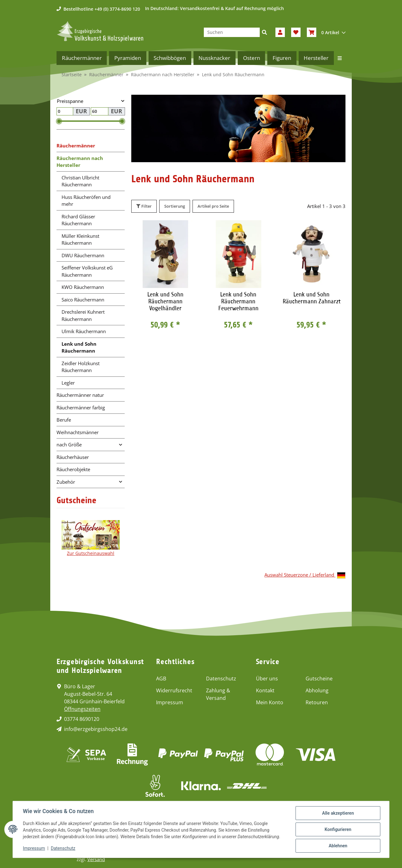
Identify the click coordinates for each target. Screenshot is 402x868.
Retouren (317, 702)
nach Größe (69, 445)
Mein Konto (270, 702)
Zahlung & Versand (218, 694)
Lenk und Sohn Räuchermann (79, 347)
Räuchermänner (76, 146)
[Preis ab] (65, 111)
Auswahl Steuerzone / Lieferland (305, 575)
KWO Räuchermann (83, 287)
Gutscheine (319, 679)
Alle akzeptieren (338, 813)
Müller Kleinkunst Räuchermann (80, 240)
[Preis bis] (100, 111)
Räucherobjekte (73, 469)
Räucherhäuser (73, 457)
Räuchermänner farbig (81, 407)
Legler (68, 383)
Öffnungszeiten (82, 709)
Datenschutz (221, 679)
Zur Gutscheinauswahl (91, 553)
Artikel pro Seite (213, 206)
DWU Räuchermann (83, 255)
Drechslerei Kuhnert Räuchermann (83, 315)
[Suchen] (232, 32)
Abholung (317, 690)
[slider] (59, 121)
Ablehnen (338, 846)
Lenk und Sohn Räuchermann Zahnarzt (312, 298)
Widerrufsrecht (174, 690)
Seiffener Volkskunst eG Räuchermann (87, 271)
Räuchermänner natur (80, 395)
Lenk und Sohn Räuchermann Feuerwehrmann (238, 301)
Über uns (267, 679)
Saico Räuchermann (83, 300)
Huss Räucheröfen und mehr (86, 201)
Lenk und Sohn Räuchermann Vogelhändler (165, 301)
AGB (161, 679)
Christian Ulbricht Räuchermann (80, 181)
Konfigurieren (338, 829)
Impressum (170, 702)
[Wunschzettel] (296, 32)
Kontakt (265, 690)
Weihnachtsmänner (78, 432)
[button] (280, 32)
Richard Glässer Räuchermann (78, 220)
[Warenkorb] (326, 32)
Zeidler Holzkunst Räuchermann (81, 367)
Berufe (64, 420)
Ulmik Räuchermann (84, 331)
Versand (96, 859)
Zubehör (66, 482)
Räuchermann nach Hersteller (80, 162)
